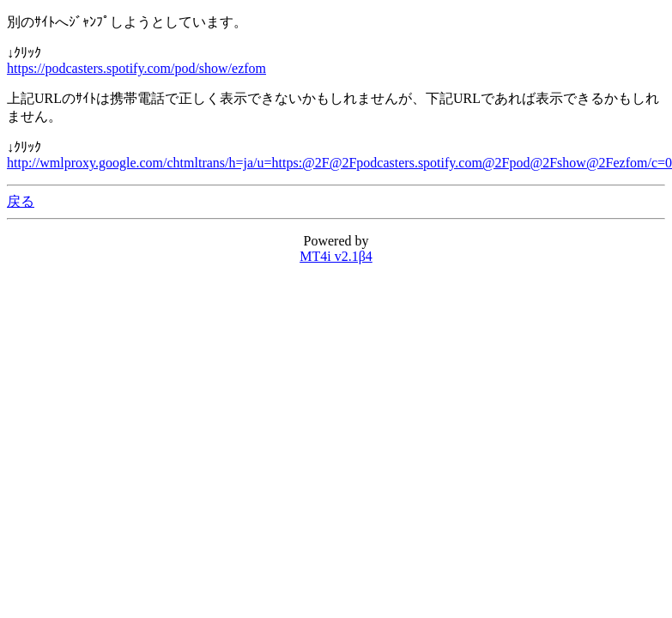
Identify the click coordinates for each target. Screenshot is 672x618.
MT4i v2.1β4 (336, 256)
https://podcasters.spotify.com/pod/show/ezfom (136, 68)
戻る (21, 201)
